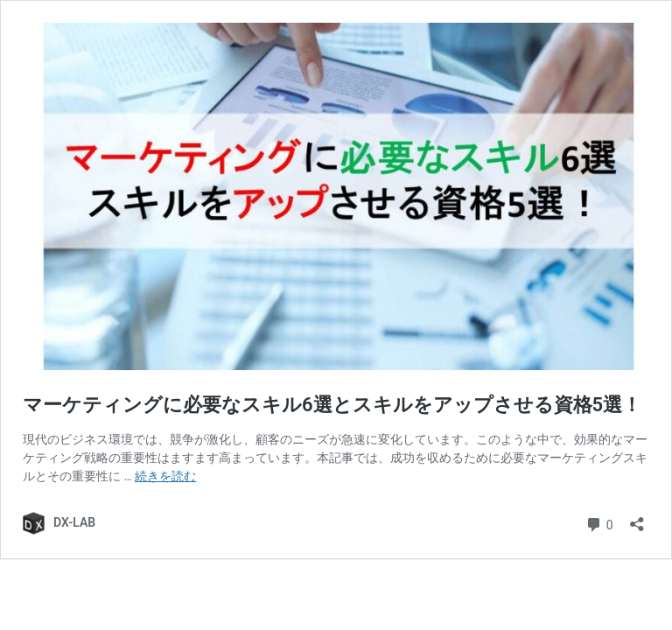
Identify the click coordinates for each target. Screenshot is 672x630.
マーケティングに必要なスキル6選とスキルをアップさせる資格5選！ (332, 405)
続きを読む (165, 476)
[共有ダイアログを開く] (637, 518)
